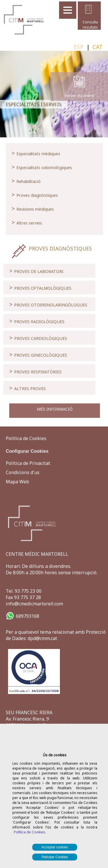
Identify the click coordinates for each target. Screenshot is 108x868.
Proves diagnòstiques (35, 194)
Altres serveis (27, 222)
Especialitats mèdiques (36, 153)
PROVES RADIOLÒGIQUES (37, 321)
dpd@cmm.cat (42, 638)
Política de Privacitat (28, 463)
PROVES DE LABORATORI (36, 271)
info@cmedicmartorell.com (34, 604)
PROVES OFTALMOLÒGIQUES (40, 287)
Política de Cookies (30, 832)
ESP (79, 47)
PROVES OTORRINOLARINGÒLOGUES (48, 304)
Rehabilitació (26, 181)
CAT (97, 47)
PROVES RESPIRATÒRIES (35, 371)
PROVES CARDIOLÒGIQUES (38, 338)
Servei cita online (79, 96)
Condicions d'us (23, 472)
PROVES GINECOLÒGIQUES (38, 354)
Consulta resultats (89, 25)
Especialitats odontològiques (42, 167)
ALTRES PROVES (28, 388)
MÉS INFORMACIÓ (55, 409)
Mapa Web (17, 482)
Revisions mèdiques (33, 208)
